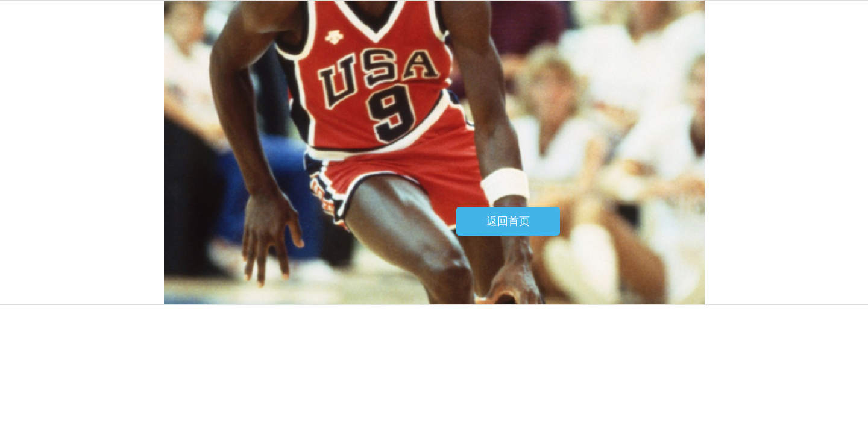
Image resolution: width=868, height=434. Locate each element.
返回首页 (508, 221)
